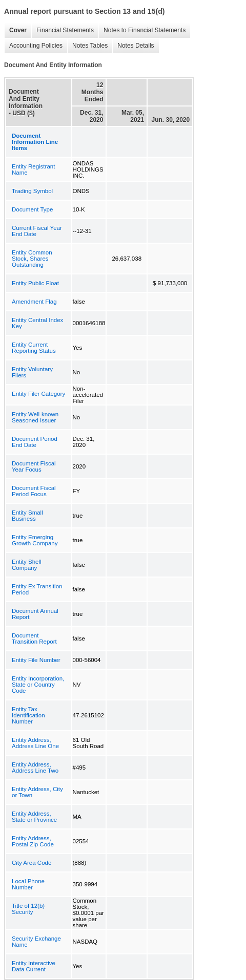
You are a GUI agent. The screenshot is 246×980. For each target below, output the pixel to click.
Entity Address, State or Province (34, 817)
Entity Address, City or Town (37, 792)
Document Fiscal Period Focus (34, 491)
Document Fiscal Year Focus (34, 466)
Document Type (32, 209)
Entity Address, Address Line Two (35, 768)
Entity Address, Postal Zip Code (33, 841)
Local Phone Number (28, 884)
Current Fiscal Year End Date (37, 231)
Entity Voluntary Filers (32, 372)
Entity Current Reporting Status (34, 348)
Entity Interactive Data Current (34, 966)
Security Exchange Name (36, 942)
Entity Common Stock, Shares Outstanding (32, 259)
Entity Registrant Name (33, 169)
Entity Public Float (35, 283)
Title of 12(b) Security (28, 909)
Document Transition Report (34, 638)
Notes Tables (87, 46)
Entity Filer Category (38, 394)
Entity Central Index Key (37, 323)
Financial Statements (63, 30)
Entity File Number (36, 660)
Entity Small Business (27, 516)
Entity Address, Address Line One (35, 743)
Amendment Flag (34, 302)
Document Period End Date (35, 442)
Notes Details (133, 46)
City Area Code (32, 863)
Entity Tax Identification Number (28, 715)
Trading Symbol (32, 191)
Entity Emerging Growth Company (35, 540)
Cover (15, 30)
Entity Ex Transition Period (37, 589)
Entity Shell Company (27, 565)
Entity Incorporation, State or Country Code (38, 685)
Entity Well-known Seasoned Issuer (35, 417)
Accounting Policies (33, 46)
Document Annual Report (35, 614)
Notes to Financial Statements (142, 30)
